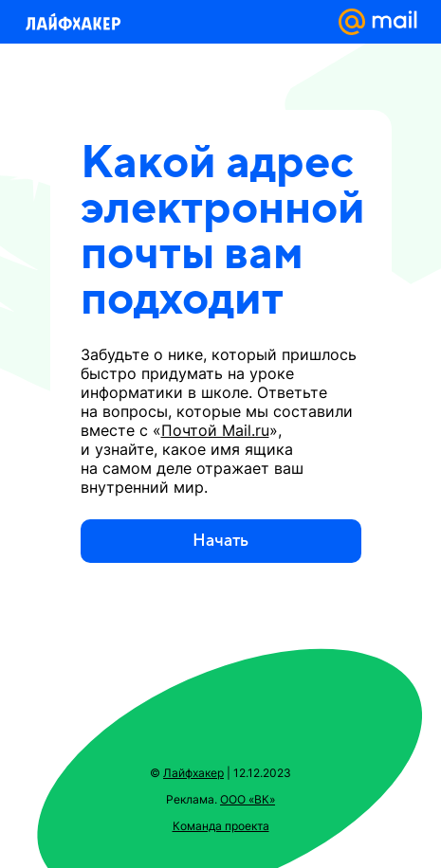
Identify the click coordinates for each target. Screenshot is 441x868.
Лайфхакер (193, 773)
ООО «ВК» (248, 799)
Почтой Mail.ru (215, 430)
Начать (220, 541)
